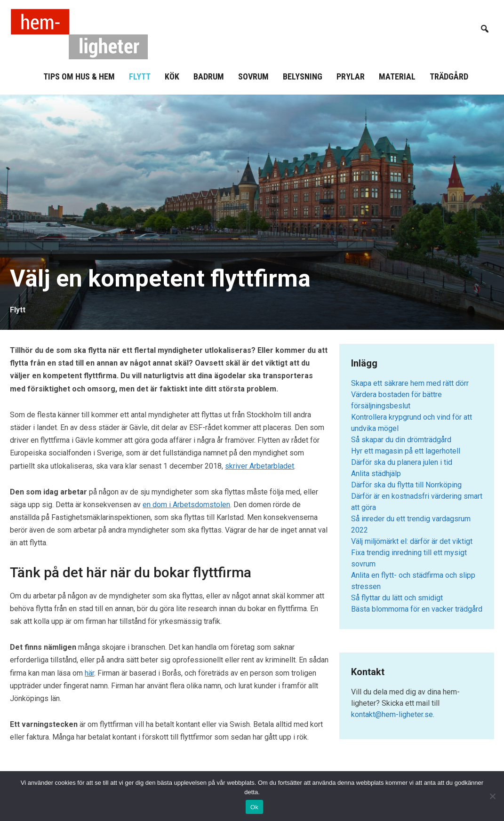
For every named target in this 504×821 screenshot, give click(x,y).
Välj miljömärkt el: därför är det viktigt (412, 541)
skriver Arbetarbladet (260, 466)
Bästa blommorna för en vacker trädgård (417, 609)
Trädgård (449, 76)
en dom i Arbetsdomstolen (186, 505)
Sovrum (253, 76)
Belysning (303, 76)
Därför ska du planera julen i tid (402, 462)
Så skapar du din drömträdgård (401, 440)
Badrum (209, 76)
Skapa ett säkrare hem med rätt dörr (410, 383)
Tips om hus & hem (79, 76)
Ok (254, 807)
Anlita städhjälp (376, 474)
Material (397, 76)
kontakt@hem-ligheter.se (392, 714)
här (89, 673)
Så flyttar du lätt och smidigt (397, 598)
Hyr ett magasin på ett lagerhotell (406, 451)
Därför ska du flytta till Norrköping (406, 485)
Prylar (351, 76)
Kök (172, 76)
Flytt (140, 76)
